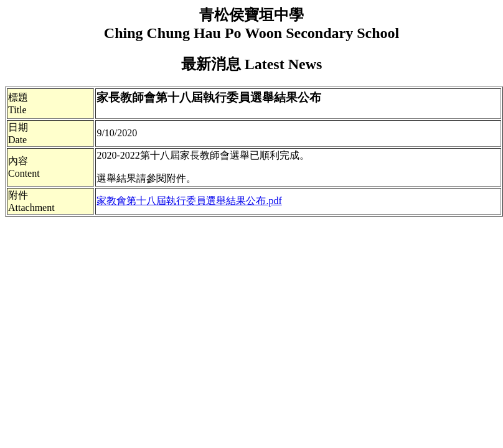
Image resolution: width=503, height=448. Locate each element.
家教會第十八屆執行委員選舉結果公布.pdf (189, 201)
